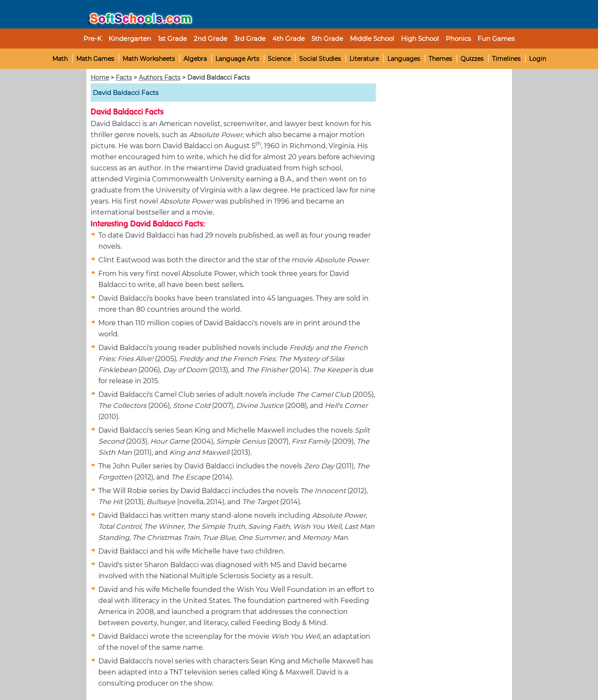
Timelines (506, 59)
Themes (440, 59)
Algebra (195, 59)
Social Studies (320, 59)
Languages (404, 59)
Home (100, 77)
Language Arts (237, 59)
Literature (364, 59)
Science (279, 59)
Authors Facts (160, 77)
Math (60, 59)
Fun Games (496, 39)
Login (538, 59)
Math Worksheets (149, 59)
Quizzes (472, 59)
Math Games (95, 59)
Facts (124, 77)
